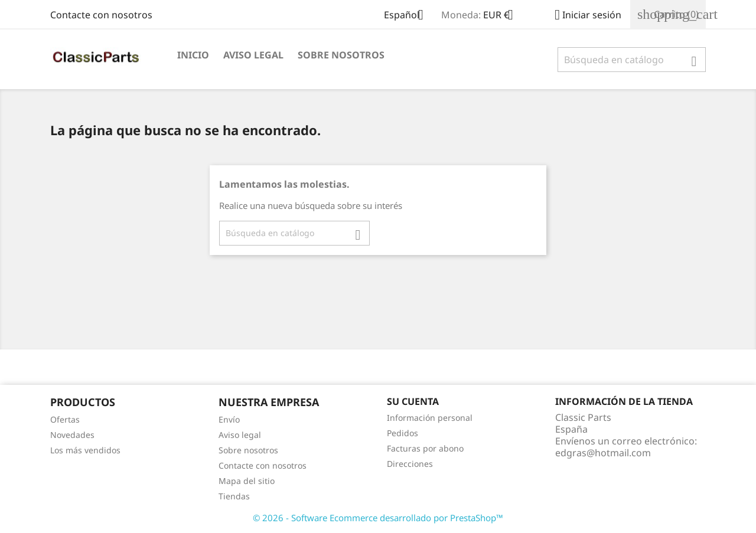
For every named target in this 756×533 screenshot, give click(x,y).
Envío (229, 419)
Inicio (193, 55)
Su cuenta (413, 401)
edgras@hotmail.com (603, 453)
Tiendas (234, 496)
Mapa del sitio (247, 481)
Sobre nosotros (341, 55)
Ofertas (65, 419)
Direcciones (410, 464)
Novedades (72, 435)
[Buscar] (632, 60)
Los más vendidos (85, 450)
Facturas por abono (425, 448)
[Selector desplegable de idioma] (408, 16)
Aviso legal (253, 55)
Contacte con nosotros (101, 15)
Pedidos (403, 433)
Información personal (430, 418)
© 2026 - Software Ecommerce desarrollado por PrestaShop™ (378, 518)
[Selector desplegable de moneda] (503, 16)
